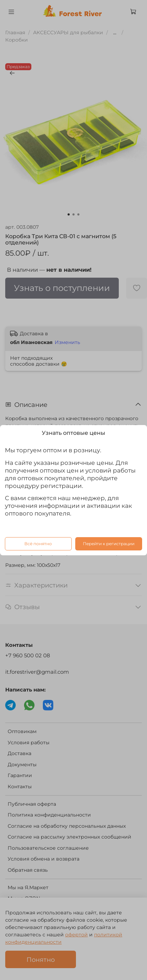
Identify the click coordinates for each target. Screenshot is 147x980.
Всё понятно (38, 543)
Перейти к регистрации (109, 543)
